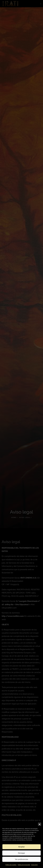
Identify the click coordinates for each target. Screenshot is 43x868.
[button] (40, 824)
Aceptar (21, 847)
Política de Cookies (11, 865)
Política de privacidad (24, 865)
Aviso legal (34, 865)
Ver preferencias (21, 859)
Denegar (21, 853)
